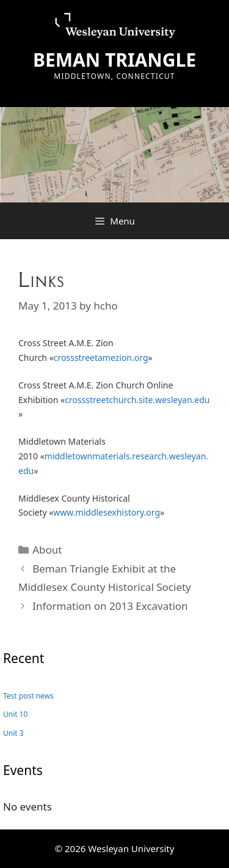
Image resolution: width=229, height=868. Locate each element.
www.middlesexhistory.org (107, 512)
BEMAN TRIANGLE (114, 60)
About (47, 550)
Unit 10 (15, 714)
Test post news (28, 696)
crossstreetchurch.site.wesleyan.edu (137, 400)
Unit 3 (13, 733)
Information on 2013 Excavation (110, 606)
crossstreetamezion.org (101, 358)
